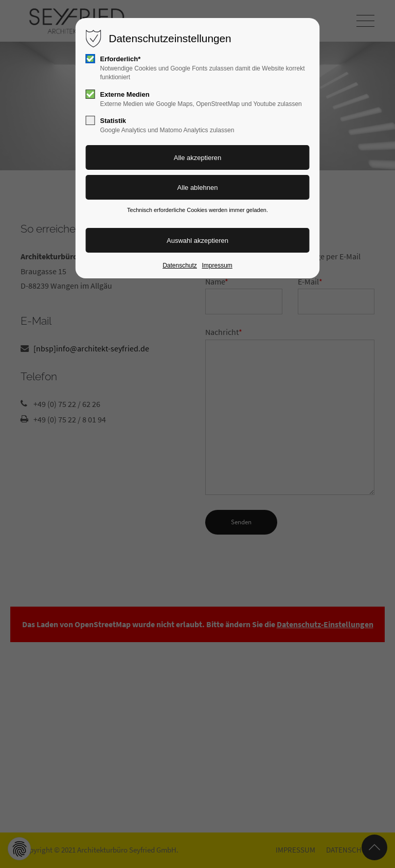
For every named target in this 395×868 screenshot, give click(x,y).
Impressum (217, 265)
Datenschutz (180, 265)
